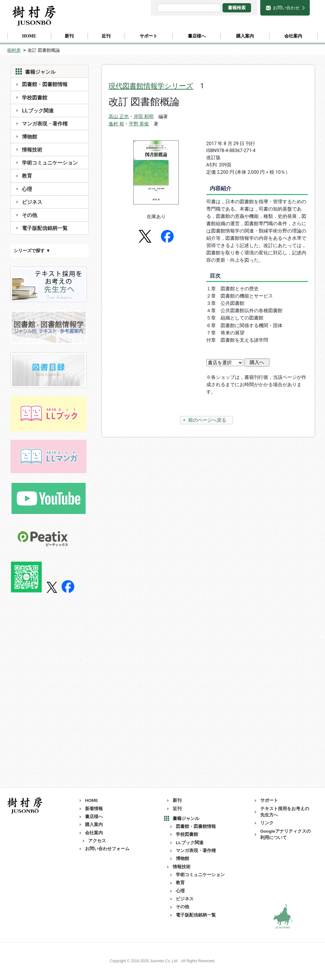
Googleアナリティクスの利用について (285, 834)
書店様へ (94, 817)
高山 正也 (119, 117)
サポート (269, 800)
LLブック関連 (38, 111)
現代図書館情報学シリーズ (151, 86)
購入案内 (94, 825)
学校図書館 (35, 97)
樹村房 (14, 50)
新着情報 (94, 809)
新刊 (177, 800)
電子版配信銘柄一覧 (45, 228)
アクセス (97, 841)
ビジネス (32, 202)
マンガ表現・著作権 (45, 124)
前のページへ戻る (207, 420)
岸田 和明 (144, 117)
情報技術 (32, 150)
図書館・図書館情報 (45, 84)
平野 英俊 (139, 124)
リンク (267, 823)
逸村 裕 (116, 124)
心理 (27, 189)
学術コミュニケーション (50, 163)
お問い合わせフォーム (107, 849)
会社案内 (94, 833)
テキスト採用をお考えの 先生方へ (287, 812)
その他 (30, 215)
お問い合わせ (286, 8)
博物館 (30, 137)
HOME (92, 800)
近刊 (177, 809)
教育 (27, 176)
